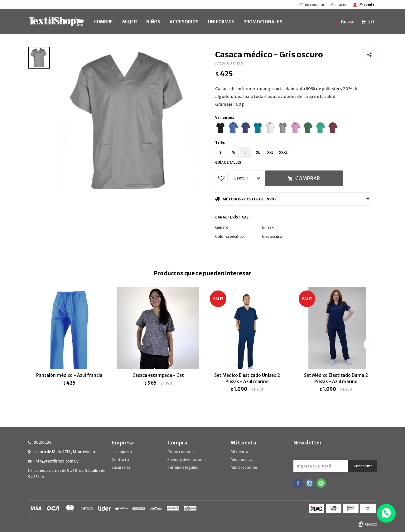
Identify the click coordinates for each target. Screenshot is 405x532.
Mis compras (242, 460)
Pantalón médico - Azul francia (69, 375)
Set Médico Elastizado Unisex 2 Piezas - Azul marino (247, 378)
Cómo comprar (312, 5)
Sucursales (121, 467)
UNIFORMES (221, 22)
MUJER (130, 22)
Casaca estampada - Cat (158, 375)
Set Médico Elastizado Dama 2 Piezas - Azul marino (336, 378)
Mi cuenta (239, 452)
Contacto (339, 5)
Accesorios (184, 22)
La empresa (122, 452)
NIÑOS (153, 22)
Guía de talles (228, 163)
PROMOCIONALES (263, 22)
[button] (370, 344)
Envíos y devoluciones (187, 460)
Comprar (308, 178)
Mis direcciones (244, 467)
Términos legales (183, 467)
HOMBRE (103, 22)
